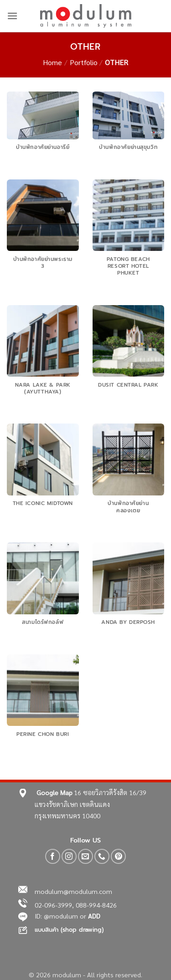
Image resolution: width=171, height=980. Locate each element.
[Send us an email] (85, 856)
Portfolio (84, 62)
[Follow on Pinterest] (118, 856)
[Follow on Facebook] (53, 856)
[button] (12, 16)
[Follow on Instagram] (69, 856)
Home (52, 62)
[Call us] (102, 856)
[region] (85, 923)
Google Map (54, 792)
